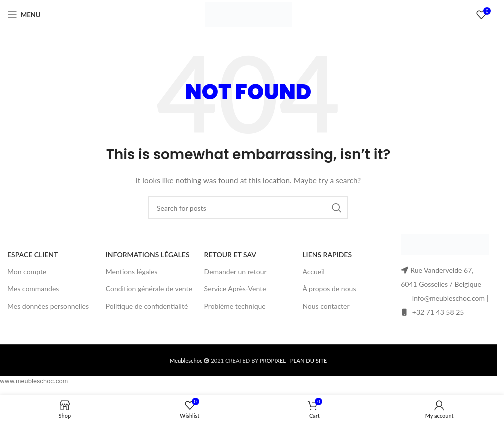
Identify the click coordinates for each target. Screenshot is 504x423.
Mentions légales (132, 272)
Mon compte (27, 272)
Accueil (313, 272)
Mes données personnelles (48, 306)
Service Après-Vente (235, 289)
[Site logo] (248, 14)
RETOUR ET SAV (230, 255)
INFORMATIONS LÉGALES (148, 255)
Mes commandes (33, 289)
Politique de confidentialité (147, 306)
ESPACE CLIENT (33, 255)
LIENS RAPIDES (327, 255)
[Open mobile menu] (24, 15)
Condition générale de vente (149, 289)
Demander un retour (236, 272)
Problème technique (235, 306)
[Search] (248, 208)
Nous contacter (326, 306)
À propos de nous (329, 289)
